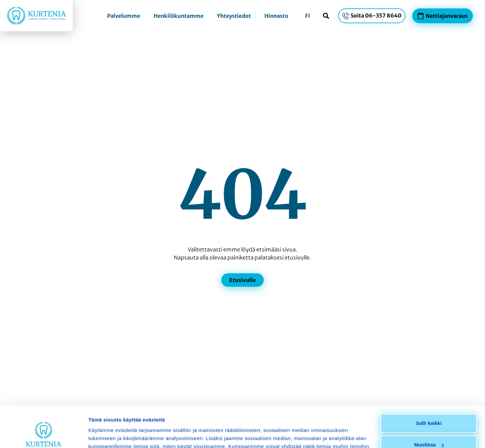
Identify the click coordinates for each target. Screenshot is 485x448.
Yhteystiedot (234, 16)
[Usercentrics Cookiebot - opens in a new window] (44, 435)
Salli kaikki (429, 385)
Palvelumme (124, 16)
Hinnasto (276, 16)
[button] (326, 16)
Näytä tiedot (103, 435)
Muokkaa (429, 406)
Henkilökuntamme (179, 16)
